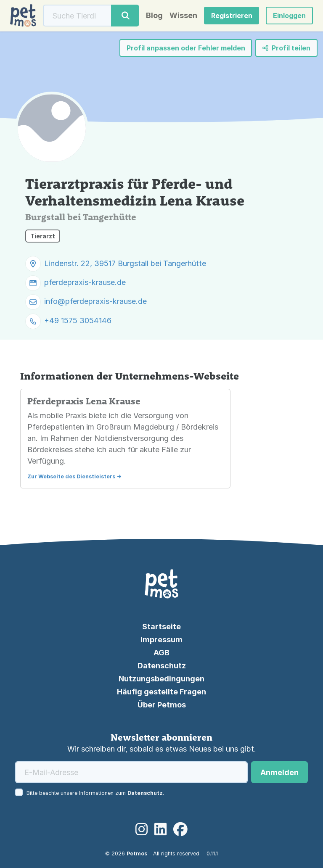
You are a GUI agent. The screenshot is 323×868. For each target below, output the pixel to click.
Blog (154, 16)
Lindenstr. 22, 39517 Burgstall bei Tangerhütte (125, 263)
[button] (289, 16)
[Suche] (77, 16)
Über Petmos (162, 705)
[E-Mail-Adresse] (131, 772)
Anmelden (279, 772)
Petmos (137, 853)
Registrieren (232, 16)
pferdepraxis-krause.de (85, 282)
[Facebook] (180, 829)
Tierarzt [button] (43, 236)
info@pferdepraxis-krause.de (95, 301)
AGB (161, 653)
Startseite (161, 627)
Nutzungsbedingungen (161, 679)
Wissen (183, 16)
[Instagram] (142, 829)
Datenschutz (162, 666)
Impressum (161, 640)
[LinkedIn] (160, 829)
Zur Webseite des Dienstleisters (71, 476)
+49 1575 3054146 (78, 321)
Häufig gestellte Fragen (161, 692)
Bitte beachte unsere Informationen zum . (95, 793)
